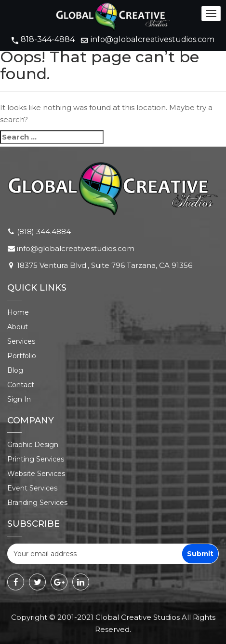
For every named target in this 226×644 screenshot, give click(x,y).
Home (18, 312)
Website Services (36, 474)
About (18, 327)
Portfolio (22, 356)
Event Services (32, 488)
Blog (15, 370)
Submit (200, 554)
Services (21, 341)
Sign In (19, 399)
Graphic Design (33, 445)
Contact (21, 385)
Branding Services (37, 503)
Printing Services (36, 459)
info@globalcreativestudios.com (153, 39)
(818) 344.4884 (44, 231)
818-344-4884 (48, 39)
